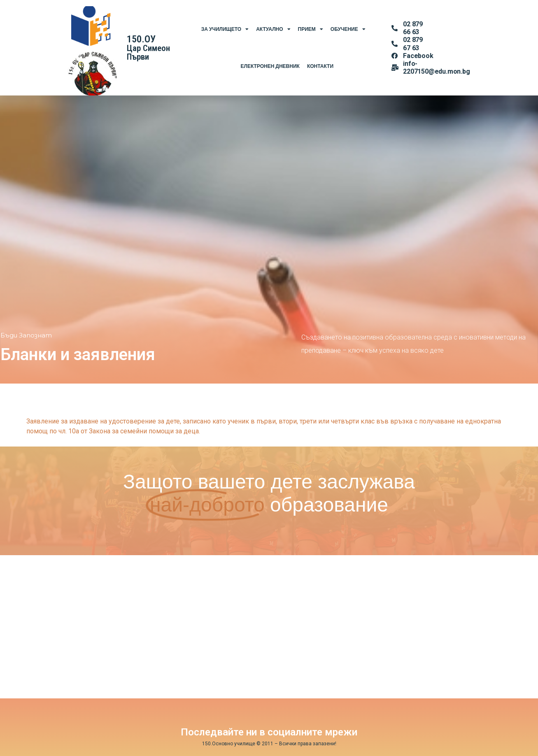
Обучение (348, 29)
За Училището (225, 29)
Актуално (273, 29)
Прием (311, 29)
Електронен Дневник (270, 66)
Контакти (320, 66)
